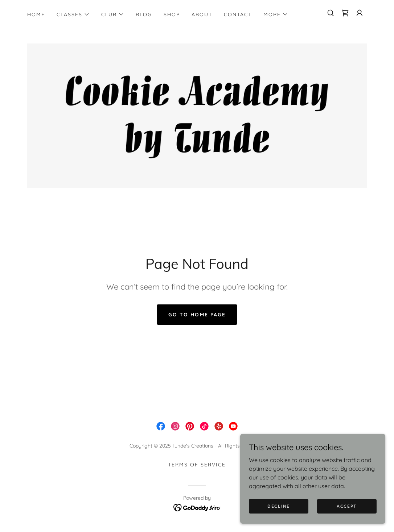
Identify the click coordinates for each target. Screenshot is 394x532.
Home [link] (36, 14)
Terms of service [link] (197, 465)
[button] (73, 14)
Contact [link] (238, 14)
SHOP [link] (172, 14)
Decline (279, 506)
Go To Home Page (197, 315)
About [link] (202, 14)
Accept (347, 506)
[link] (345, 13)
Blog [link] (144, 14)
